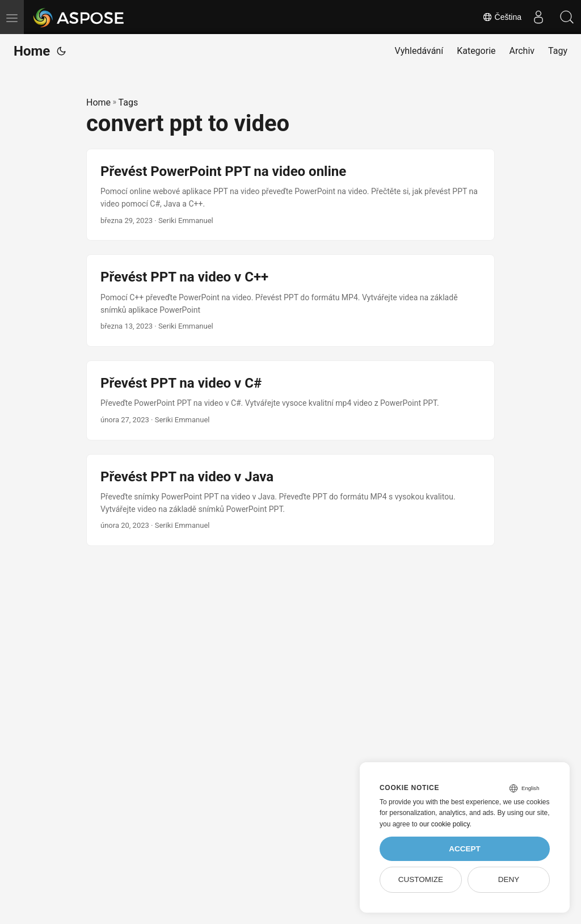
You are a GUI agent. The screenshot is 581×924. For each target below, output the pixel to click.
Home (32, 51)
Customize (421, 879)
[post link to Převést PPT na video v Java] (290, 500)
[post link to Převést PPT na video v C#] (290, 400)
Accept (465, 849)
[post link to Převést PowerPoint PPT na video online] (290, 195)
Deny (509, 879)
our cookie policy (445, 824)
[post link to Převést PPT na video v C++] (290, 301)
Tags (129, 102)
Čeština (502, 17)
